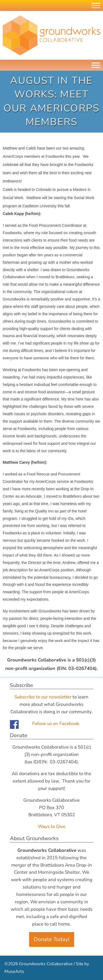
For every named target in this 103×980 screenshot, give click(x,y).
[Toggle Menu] (96, 5)
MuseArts (14, 972)
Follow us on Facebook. (56, 723)
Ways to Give (52, 826)
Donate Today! (52, 939)
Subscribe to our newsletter (43, 697)
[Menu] (96, 65)
